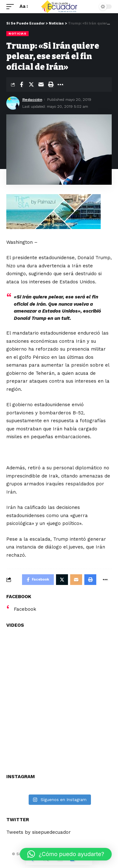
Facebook (25, 609)
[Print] (51, 85)
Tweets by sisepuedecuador (39, 832)
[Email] (41, 85)
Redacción (32, 100)
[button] (66, 854)
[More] (60, 85)
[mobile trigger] (12, 7)
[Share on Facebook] (21, 85)
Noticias (17, 33)
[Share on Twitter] (31, 85)
